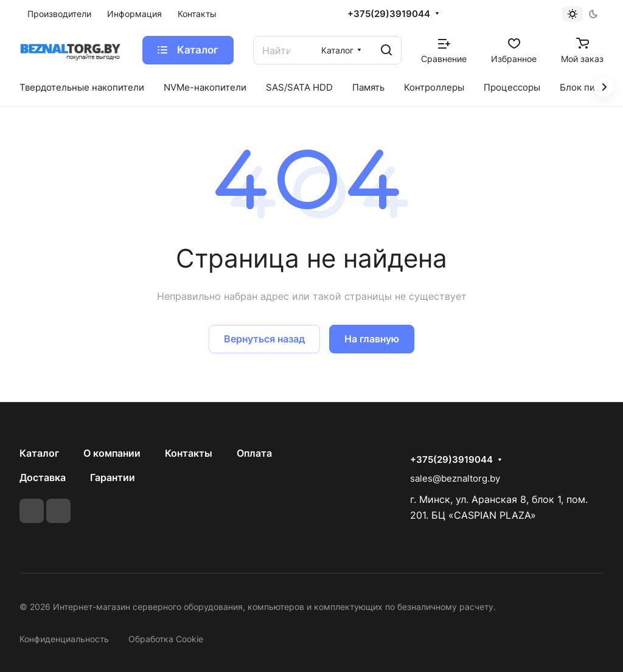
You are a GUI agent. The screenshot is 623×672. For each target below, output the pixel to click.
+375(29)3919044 (389, 14)
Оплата (254, 453)
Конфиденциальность (64, 639)
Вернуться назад (264, 339)
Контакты (189, 453)
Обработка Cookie (166, 639)
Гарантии (113, 477)
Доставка (43, 477)
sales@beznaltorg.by (455, 478)
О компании (112, 453)
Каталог (39, 453)
